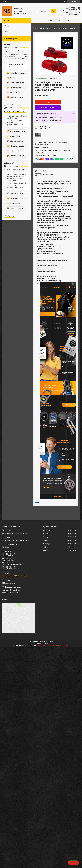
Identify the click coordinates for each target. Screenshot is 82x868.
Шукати (7, 26)
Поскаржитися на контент (44, 693)
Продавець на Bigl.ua (41, 692)
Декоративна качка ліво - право (16, 65)
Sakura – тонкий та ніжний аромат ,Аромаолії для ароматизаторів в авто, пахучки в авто (16, 177)
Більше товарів (67, 441)
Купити (48, 102)
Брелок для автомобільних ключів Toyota (17, 117)
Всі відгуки (9, 216)
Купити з (48, 108)
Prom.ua (51, 690)
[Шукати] (53, 11)
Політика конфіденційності (61, 693)
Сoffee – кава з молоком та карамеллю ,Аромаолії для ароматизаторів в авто (16, 185)
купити (41, 393)
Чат (73, 863)
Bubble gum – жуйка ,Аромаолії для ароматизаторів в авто (15, 123)
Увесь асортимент (50, 316)
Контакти (67, 21)
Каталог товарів (67, 512)
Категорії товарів (52, 21)
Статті (6, 31)
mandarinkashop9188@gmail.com (14, 624)
